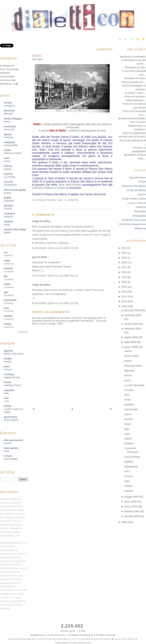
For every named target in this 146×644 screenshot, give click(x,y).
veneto (8, 103)
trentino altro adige (15, 229)
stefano (8, 316)
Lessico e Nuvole (137, 203)
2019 (124, 258)
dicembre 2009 (133, 310)
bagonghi (129, 371)
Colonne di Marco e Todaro (49, 188)
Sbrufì (128, 424)
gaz (6, 292)
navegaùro (9, 106)
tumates (141, 118)
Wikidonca (140, 228)
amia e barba (131, 356)
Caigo (36, 221)
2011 (124, 297)
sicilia (7, 150)
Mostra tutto (23, 332)
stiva (127, 395)
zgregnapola (139, 151)
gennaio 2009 (132, 516)
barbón (128, 361)
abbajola (8, 217)
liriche (7, 382)
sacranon (140, 96)
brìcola (128, 375)
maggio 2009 (132, 497)
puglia (7, 198)
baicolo (128, 439)
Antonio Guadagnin (132, 86)
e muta (8, 456)
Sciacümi (9, 137)
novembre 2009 (133, 315)
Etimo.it (142, 194)
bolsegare (140, 57)
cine (6, 398)
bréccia (8, 169)
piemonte (9, 111)
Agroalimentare (138, 177)
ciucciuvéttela (11, 145)
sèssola (128, 419)
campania (10, 142)
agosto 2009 (131, 337)
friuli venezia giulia (15, 190)
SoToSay (9, 374)
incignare (140, 89)
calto (143, 67)
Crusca (142, 182)
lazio (7, 158)
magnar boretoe (12, 377)
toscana (9, 182)
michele (8, 268)
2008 (124, 522)
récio (127, 481)
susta (127, 434)
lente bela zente (133, 366)
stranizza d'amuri (13, 153)
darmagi (8, 114)
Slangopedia (139, 216)
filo (6, 276)
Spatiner (129, 462)
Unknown (138, 148)
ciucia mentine (132, 457)
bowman (73, 643)
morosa (128, 476)
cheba (128, 400)
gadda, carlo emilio (14, 354)
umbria (8, 166)
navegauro (140, 129)
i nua (6, 401)
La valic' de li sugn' (134, 385)
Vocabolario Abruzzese (134, 220)
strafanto (129, 443)
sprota (128, 414)
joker (7, 366)
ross (6, 308)
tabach (7, 232)
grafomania (10, 417)
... (145, 64)
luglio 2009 (130, 342)
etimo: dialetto (11, 420)
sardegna (9, 213)
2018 (124, 262)
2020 (124, 253)
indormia (82, 643)
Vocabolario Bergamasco (133, 224)
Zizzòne (8, 209)
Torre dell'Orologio (70, 185)
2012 (124, 292)
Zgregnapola (131, 467)
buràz (7, 122)
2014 (124, 282)
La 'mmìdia (10, 177)
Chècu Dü (9, 130)
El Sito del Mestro (136, 190)
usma (127, 380)
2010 (124, 301)
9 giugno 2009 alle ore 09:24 (55, 276)
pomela (8, 443)
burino (7, 161)
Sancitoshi (125, 57)
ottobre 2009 (131, 324)
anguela (129, 491)
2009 (124, 306)
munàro (8, 362)
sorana (7, 193)
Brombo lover (126, 118)
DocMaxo (130, 78)
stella (7, 284)
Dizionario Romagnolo (134, 186)
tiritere (8, 406)
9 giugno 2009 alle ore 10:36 (55, 303)
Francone (128, 104)
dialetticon (47, 200)
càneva (128, 486)
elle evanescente (14, 440)
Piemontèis (140, 211)
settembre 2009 (133, 329)
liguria (8, 134)
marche (8, 174)
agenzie (8, 351)
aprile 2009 (131, 502)
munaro (8, 370)
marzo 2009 (131, 506)
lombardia (10, 126)
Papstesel (9, 201)
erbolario (9, 390)
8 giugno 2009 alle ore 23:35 (55, 248)
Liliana (128, 96)
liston (37, 55)
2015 (124, 277)
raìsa (6, 451)
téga (127, 429)
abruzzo (9, 206)
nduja (7, 225)
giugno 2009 (131, 347)
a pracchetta (131, 409)
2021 (124, 248)
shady (7, 324)
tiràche (128, 351)
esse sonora (11, 448)
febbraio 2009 (132, 511)
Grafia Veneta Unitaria (134, 199)
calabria (9, 222)
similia (8, 359)
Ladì (6, 393)
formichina (10, 300)
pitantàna (129, 404)
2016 (124, 272)
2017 (124, 267)
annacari (129, 390)
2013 (124, 287)
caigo (7, 261)
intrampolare (10, 185)
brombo (141, 137)
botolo (142, 78)
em (6, 252)
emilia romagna (13, 119)
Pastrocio (141, 207)
